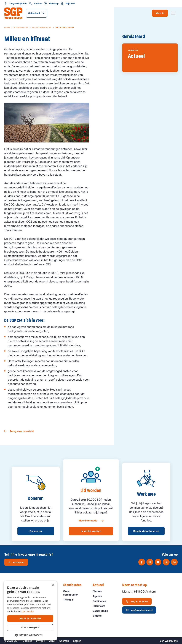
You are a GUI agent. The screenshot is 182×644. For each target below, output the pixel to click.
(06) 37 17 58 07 (137, 601)
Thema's (70, 600)
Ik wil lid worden (91, 531)
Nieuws (99, 591)
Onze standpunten (75, 593)
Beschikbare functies (146, 531)
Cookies (27, 641)
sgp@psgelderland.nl (139, 610)
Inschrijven (16, 562)
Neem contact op (136, 585)
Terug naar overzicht (19, 431)
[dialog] (30, 611)
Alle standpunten (42, 27)
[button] (30, 635)
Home (7, 27)
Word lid (160, 13)
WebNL (169, 641)
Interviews (101, 606)
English (77, 641)
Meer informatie (91, 521)
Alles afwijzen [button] (30, 628)
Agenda (99, 596)
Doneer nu (36, 531)
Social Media (102, 611)
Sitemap (64, 641)
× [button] (53, 585)
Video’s (99, 616)
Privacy (41, 641)
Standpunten (21, 27)
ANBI (52, 641)
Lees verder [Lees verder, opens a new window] (28, 611)
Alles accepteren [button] (30, 618)
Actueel (100, 585)
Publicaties (101, 601)
